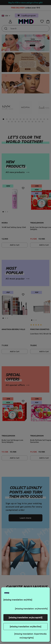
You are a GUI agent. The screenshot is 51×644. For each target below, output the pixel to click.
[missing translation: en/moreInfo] (31, 609)
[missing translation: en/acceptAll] (26, 617)
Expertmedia (40, 634)
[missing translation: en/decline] (26, 627)
